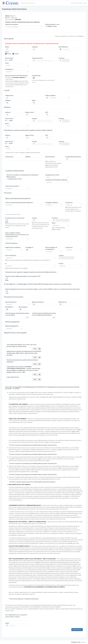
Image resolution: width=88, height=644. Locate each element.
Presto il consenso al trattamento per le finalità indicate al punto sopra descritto (33, 445)
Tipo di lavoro (9, 157)
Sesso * (7, 52)
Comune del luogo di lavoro (73, 157)
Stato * (7, 63)
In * (6, 263)
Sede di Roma (12, 177)
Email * (34, 100)
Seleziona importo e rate (52, 24)
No (10, 60)
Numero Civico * (30, 112)
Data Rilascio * (9, 307)
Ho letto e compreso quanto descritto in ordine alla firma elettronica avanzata (33, 482)
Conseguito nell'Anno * (52, 203)
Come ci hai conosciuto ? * (13, 186)
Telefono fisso (9, 95)
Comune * (35, 118)
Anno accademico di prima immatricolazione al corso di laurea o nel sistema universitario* (17, 235)
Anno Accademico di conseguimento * (51, 248)
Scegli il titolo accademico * (13, 247)
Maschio (8, 54)
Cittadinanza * (9, 69)
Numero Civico (30, 135)
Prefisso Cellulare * (51, 95)
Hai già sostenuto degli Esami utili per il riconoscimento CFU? (23, 276)
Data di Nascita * (64, 47)
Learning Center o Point (15, 179)
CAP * (47, 112)
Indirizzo (8, 135)
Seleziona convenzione (12, 24)
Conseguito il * (29, 247)
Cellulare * (8, 100)
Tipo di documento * (11, 302)
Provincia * (62, 58)
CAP (47, 135)
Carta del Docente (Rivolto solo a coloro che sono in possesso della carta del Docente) (22, 345)
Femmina (16, 54)
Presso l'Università (11, 255)
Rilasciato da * (63, 302)
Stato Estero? (9, 58)
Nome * (7, 47)
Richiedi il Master (77, 630)
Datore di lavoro (50, 157)
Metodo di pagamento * (12, 326)
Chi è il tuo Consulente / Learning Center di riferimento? (23, 175)
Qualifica (28, 157)
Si (6, 60)
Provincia (61, 118)
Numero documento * (38, 302)
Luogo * (7, 623)
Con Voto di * (69, 203)
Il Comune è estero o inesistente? (15, 218)
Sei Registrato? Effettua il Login (79, 3)
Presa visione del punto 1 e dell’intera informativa (24, 599)
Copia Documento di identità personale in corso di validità (44, 314)
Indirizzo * (8, 112)
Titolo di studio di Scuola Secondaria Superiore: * (19, 203)
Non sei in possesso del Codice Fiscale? (16, 75)
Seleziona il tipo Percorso (28, 3)
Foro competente (16, 616)
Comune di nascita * (38, 58)
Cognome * (35, 47)
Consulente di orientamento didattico (56, 180)
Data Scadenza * (23, 307)
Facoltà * (61, 263)
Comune (34, 141)
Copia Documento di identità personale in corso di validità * (17, 314)
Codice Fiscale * (36, 75)
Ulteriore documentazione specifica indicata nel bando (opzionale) (22, 361)
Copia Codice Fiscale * (13, 377)
